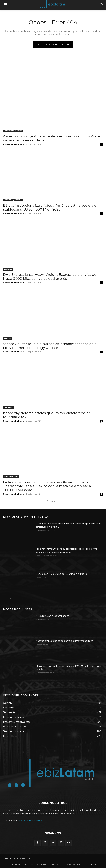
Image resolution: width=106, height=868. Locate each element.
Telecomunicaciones (13, 131)
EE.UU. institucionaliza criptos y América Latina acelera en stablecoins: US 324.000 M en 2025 (51, 207)
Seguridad (9, 407)
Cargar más (53, 501)
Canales (8, 338)
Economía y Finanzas (13, 200)
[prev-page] (5, 599)
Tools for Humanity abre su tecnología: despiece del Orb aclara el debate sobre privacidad (66, 550)
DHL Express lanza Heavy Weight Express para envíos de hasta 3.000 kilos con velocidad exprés (50, 277)
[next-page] (10, 599)
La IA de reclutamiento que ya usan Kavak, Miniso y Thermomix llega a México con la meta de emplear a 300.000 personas (47, 486)
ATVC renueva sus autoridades (52, 616)
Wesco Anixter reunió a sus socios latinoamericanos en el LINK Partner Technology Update (50, 346)
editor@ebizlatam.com (32, 821)
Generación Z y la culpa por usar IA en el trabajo (62, 574)
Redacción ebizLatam (14, 144)
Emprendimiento (11, 477)
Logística (8, 269)
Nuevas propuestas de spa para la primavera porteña (64, 641)
